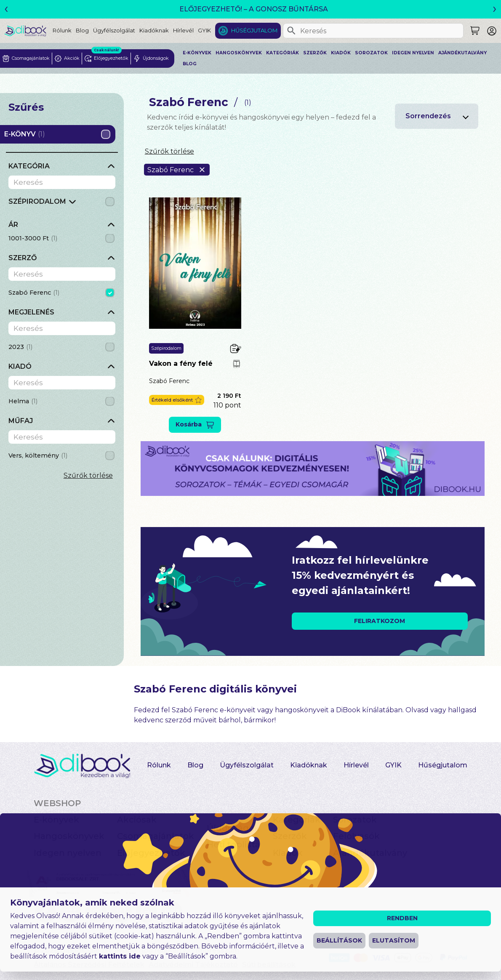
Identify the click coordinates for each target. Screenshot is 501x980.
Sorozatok (371, 53)
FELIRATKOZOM (380, 621)
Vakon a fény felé (181, 364)
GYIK (204, 30)
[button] (177, 400)
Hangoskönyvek (239, 53)
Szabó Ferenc (169, 381)
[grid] (62, 204)
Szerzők (315, 53)
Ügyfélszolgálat (114, 30)
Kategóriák (282, 53)
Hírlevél (183, 30)
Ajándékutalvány (462, 53)
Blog (82, 30)
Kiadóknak (154, 30)
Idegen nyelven (413, 53)
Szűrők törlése (88, 475)
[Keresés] (291, 31)
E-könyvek (197, 53)
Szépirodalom (166, 348)
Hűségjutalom (254, 30)
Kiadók (341, 53)
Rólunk (62, 30)
